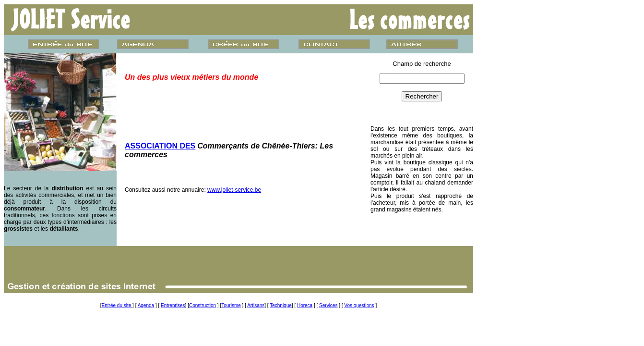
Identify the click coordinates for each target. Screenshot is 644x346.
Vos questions (359, 305)
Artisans (256, 305)
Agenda (146, 305)
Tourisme (231, 305)
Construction (203, 305)
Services (328, 305)
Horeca (305, 305)
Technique (281, 305)
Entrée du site (117, 305)
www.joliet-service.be (234, 190)
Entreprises (173, 305)
